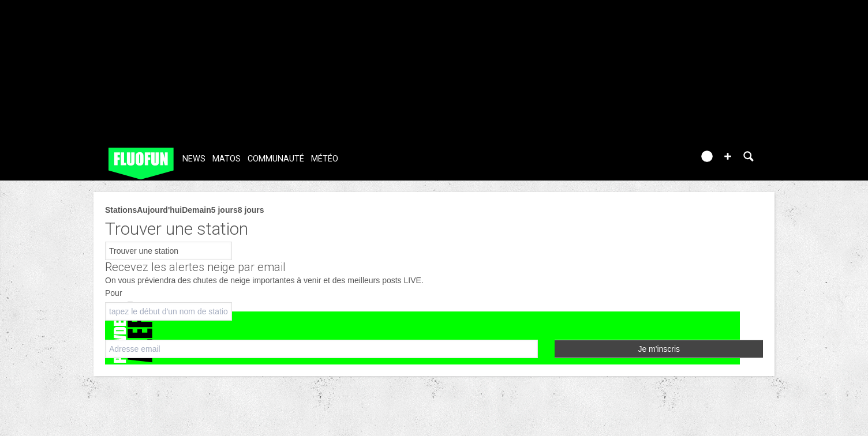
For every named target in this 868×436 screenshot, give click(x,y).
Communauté (276, 159)
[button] (728, 156)
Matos (227, 159)
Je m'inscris (659, 349)
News (194, 159)
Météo (325, 159)
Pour (114, 293)
